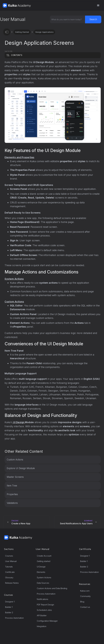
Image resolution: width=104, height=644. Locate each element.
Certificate (10, 572)
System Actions (44, 577)
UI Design (41, 567)
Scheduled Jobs (44, 610)
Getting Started (22, 32)
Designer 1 (10, 602)
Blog (82, 602)
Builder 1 (9, 607)
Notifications (43, 599)
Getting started (44, 561)
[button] (98, 5)
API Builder (42, 615)
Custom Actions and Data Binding (52, 588)
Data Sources (43, 583)
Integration (42, 626)
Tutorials (9, 567)
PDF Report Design (45, 605)
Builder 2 (9, 612)
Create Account (44, 556)
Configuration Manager (47, 621)
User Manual (11, 561)
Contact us (85, 607)
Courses (9, 556)
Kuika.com (85, 591)
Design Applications (45, 32)
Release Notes (12, 583)
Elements (41, 572)
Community (85, 596)
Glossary (9, 577)
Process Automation (14, 618)
